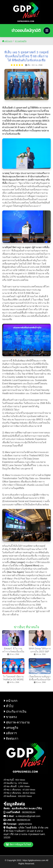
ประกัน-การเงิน (15, 712)
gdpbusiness (25, 824)
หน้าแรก (7, 41)
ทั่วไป (8, 706)
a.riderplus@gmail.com (28, 816)
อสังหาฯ (10, 733)
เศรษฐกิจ (11, 728)
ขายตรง (10, 717)
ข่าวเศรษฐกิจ (21, 41)
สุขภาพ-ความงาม (17, 722)
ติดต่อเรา (11, 739)
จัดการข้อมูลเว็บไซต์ (18, 844)
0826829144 (29, 812)
